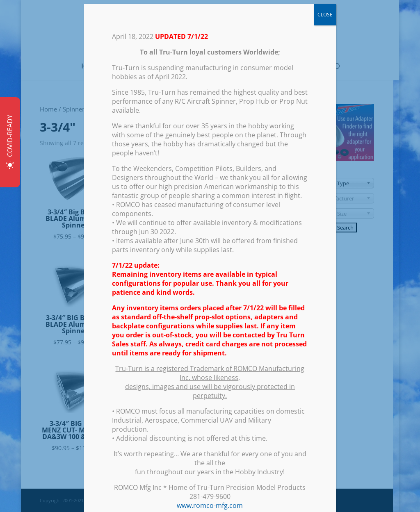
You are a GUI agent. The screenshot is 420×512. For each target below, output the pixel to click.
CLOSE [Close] (325, 15)
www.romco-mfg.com (210, 505)
